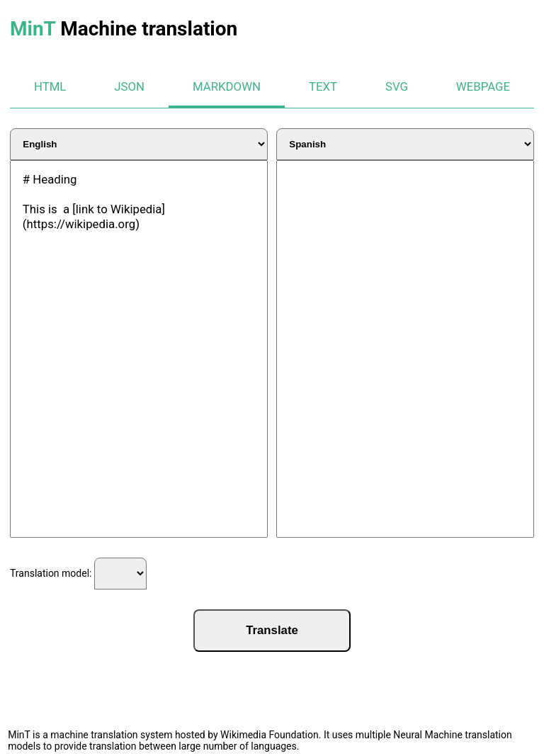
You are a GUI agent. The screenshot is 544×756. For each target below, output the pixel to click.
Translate (272, 630)
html (50, 86)
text (323, 86)
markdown (227, 86)
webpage (483, 86)
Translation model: (78, 574)
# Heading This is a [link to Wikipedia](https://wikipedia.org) (139, 349)
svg (397, 86)
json (129, 86)
